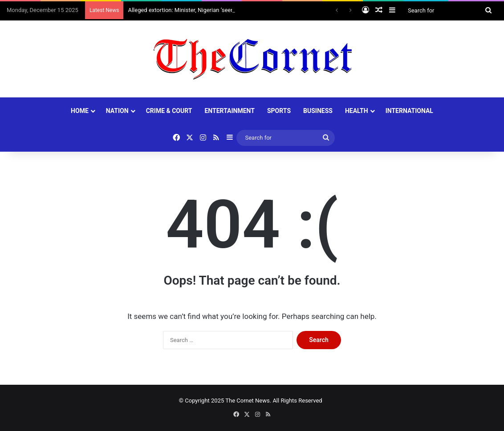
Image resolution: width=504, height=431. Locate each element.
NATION (117, 111)
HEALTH (357, 111)
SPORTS (279, 111)
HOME (80, 111)
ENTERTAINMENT (229, 111)
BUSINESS (318, 111)
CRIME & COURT (169, 111)
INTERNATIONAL (409, 111)
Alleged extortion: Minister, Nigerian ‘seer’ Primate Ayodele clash (210, 10)
